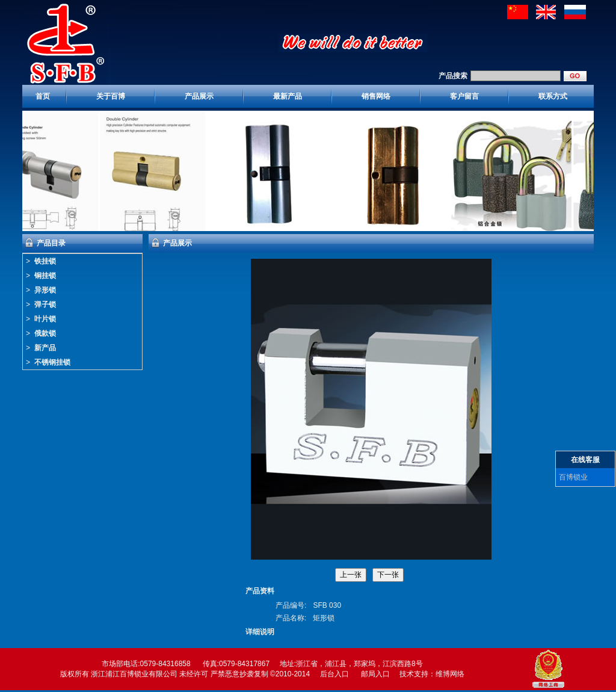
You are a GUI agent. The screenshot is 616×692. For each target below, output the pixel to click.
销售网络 (376, 96)
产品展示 (199, 96)
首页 (43, 96)
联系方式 (553, 96)
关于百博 (111, 96)
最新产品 (288, 96)
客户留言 (464, 96)
